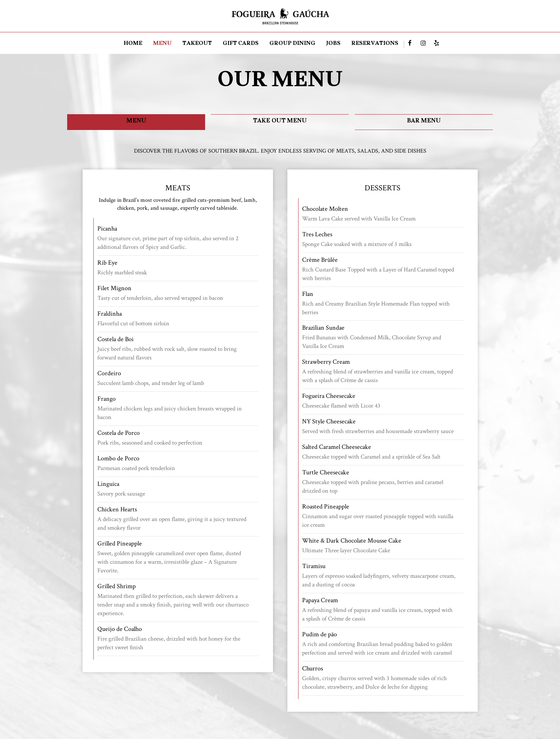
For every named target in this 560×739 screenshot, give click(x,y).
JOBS (333, 45)
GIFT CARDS (241, 45)
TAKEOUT (197, 45)
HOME (133, 45)
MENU (162, 45)
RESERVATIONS (375, 45)
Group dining (292, 45)
